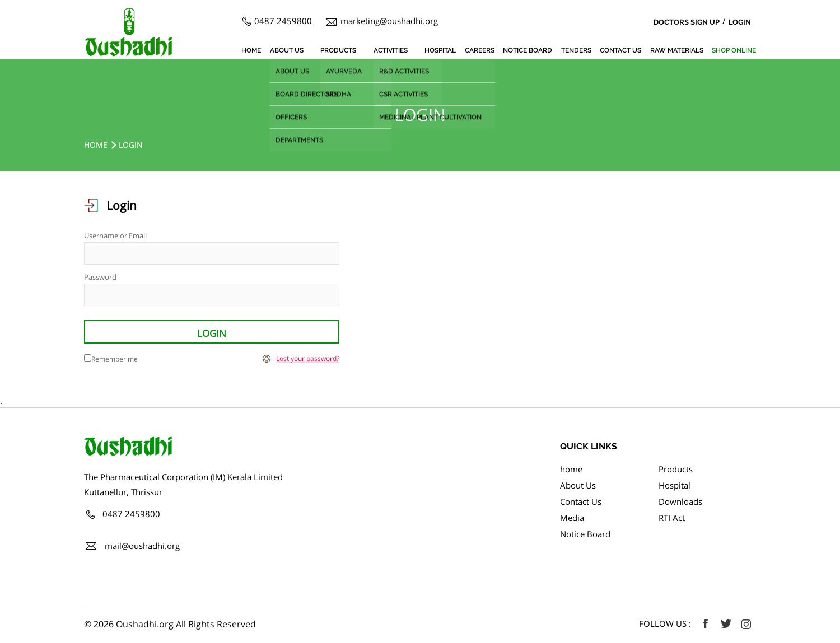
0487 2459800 (283, 21)
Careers (480, 50)
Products (338, 50)
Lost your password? (308, 358)
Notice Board (528, 50)
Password (100, 277)
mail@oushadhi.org (142, 546)
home (251, 50)
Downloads (680, 501)
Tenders (576, 50)
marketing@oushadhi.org (389, 21)
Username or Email (115, 236)
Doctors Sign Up (687, 22)
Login (740, 22)
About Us (287, 50)
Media (572, 518)
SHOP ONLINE (734, 50)
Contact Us (620, 50)
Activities (391, 50)
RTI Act (672, 518)
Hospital (440, 50)
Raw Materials (677, 50)
